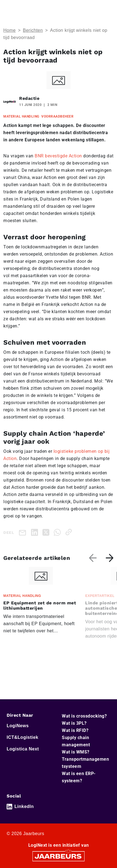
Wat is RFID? (75, 730)
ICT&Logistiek (22, 737)
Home (10, 30)
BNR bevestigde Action (58, 156)
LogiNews (18, 726)
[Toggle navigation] (108, 8)
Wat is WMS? (76, 752)
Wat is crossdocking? (84, 716)
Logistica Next (23, 749)
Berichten (33, 30)
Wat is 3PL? (74, 723)
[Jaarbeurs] (58, 856)
